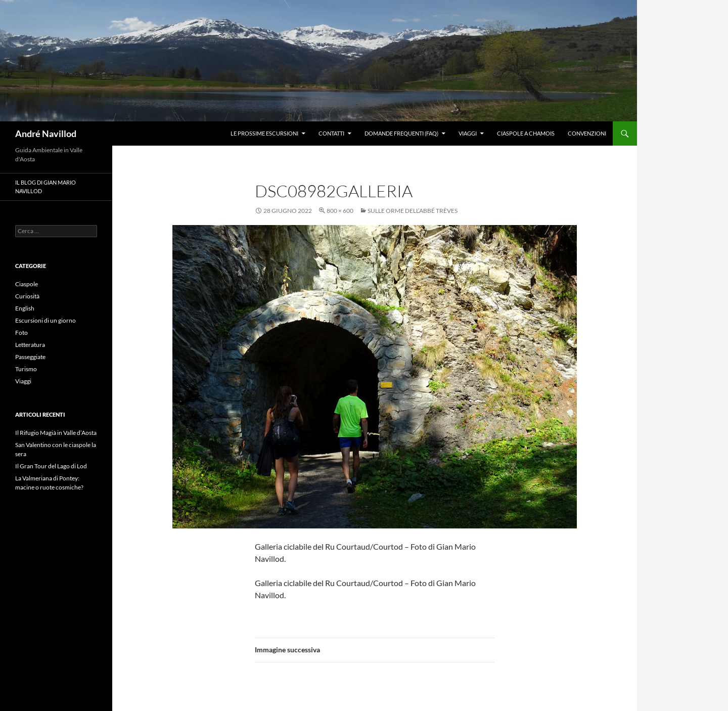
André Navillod (46, 134)
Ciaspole (27, 284)
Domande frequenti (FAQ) (401, 133)
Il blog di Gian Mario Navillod (45, 187)
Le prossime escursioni (264, 133)
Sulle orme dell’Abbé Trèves (413, 211)
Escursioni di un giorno (45, 320)
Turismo (26, 369)
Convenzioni (587, 133)
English (25, 308)
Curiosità (27, 296)
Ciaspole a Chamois (526, 133)
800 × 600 (340, 211)
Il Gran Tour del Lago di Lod (51, 466)
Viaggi (468, 133)
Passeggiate (30, 357)
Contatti (331, 133)
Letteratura (30, 345)
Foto (21, 332)
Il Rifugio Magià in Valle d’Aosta (56, 433)
